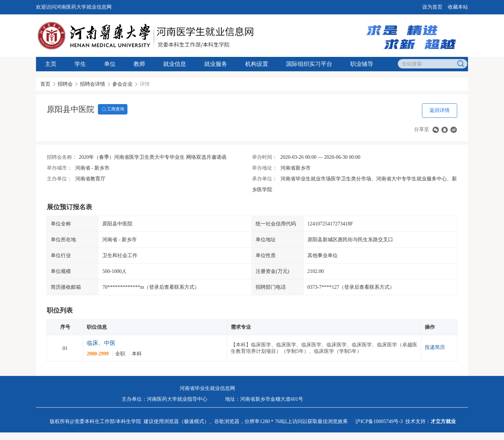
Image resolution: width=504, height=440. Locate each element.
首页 (45, 84)
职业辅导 (362, 64)
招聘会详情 (93, 84)
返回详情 (440, 110)
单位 (110, 64)
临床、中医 (101, 343)
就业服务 (216, 64)
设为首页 (432, 7)
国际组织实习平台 (309, 64)
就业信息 (175, 64)
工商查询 (113, 109)
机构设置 (257, 64)
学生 (80, 64)
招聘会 (65, 84)
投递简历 (435, 347)
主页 (51, 64)
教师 (139, 64)
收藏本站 (458, 7)
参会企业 (122, 84)
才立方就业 (443, 421)
